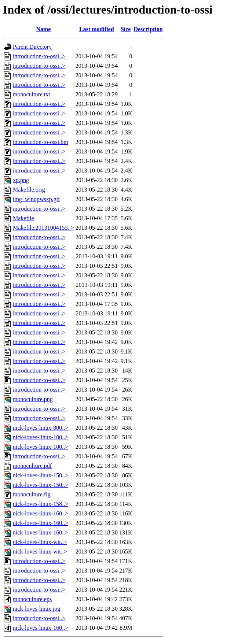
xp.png (21, 180)
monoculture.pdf (32, 466)
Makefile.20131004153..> (43, 228)
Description (148, 29)
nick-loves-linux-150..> (41, 475)
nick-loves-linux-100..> (41, 437)
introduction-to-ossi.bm (41, 142)
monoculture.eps (32, 599)
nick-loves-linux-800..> (41, 428)
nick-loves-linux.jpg (36, 609)
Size (126, 29)
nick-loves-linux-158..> (41, 504)
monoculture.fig (32, 494)
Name (43, 29)
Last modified (97, 29)
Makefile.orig (29, 190)
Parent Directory (32, 47)
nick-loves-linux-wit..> (40, 542)
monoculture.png (33, 399)
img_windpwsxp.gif (36, 199)
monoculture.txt (32, 94)
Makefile (23, 218)
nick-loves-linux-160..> (41, 513)
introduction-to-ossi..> (39, 56)
